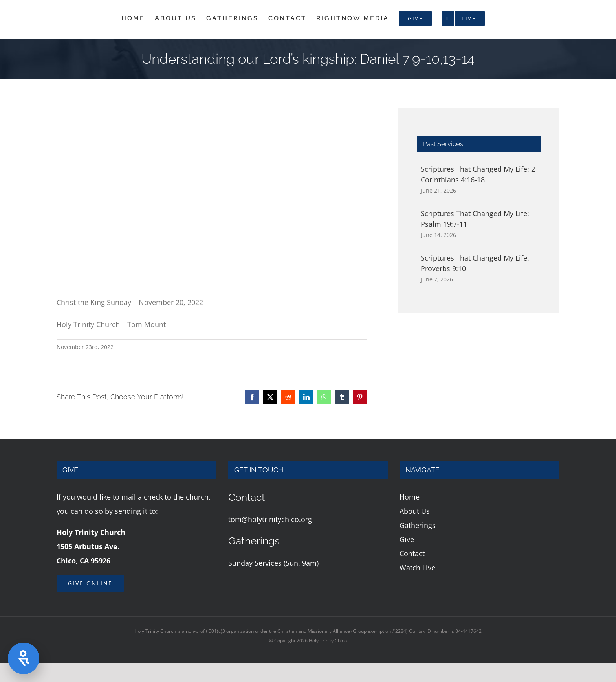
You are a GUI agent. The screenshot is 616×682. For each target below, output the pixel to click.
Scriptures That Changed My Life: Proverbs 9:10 (475, 263)
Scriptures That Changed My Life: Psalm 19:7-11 (475, 219)
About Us (415, 511)
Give (407, 539)
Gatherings (418, 525)
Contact (412, 553)
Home (410, 497)
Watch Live (417, 568)
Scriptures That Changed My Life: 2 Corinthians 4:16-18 (478, 174)
